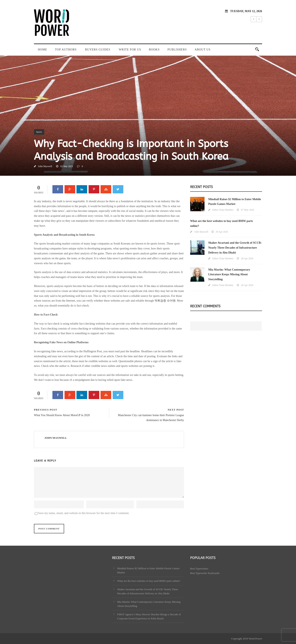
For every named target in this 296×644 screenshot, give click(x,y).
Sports (39, 132)
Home (42, 50)
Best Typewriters (199, 569)
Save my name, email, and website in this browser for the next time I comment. (84, 513)
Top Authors (66, 50)
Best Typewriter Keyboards (205, 573)
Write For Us (130, 50)
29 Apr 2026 (222, 232)
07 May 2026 (247, 210)
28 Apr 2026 (247, 258)
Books (154, 50)
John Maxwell (45, 166)
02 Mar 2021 (67, 166)
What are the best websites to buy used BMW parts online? (149, 581)
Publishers (177, 50)
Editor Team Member (223, 210)
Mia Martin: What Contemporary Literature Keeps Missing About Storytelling (229, 275)
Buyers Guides (98, 50)
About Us (203, 50)
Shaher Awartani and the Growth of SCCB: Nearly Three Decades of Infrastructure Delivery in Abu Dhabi (235, 248)
